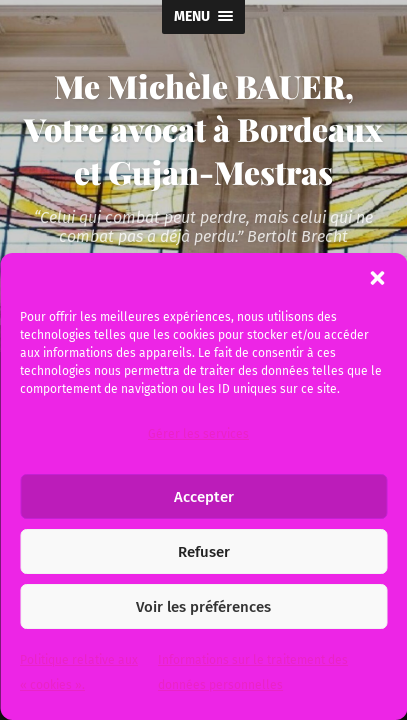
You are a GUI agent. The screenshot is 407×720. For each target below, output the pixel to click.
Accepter (204, 497)
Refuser (204, 552)
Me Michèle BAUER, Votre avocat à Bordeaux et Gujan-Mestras (203, 128)
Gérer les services (198, 434)
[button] (377, 278)
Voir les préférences (203, 607)
